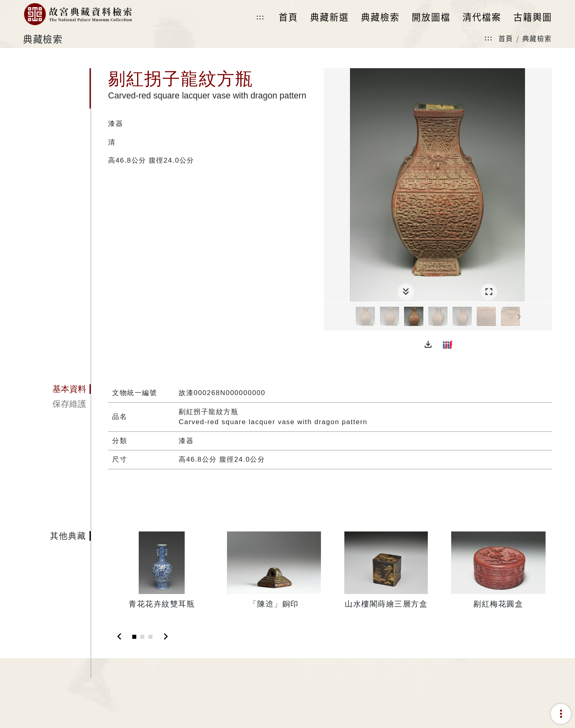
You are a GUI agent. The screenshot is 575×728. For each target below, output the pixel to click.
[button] (428, 345)
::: (260, 17)
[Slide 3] (150, 637)
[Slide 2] (142, 637)
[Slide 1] (134, 637)
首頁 (506, 38)
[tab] (57, 389)
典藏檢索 (537, 38)
